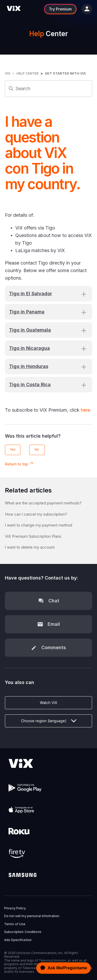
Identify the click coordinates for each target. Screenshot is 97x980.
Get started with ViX (65, 73)
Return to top (20, 463)
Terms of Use (15, 924)
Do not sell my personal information (32, 916)
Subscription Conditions (23, 932)
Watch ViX (49, 703)
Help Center (28, 73)
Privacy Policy (15, 908)
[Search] (49, 89)
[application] (62, 968)
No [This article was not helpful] (37, 449)
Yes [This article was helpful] (13, 449)
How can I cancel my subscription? (36, 514)
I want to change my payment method (39, 525)
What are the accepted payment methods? (43, 503)
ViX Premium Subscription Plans (33, 536)
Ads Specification (18, 940)
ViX (8, 73)
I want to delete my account (30, 547)
